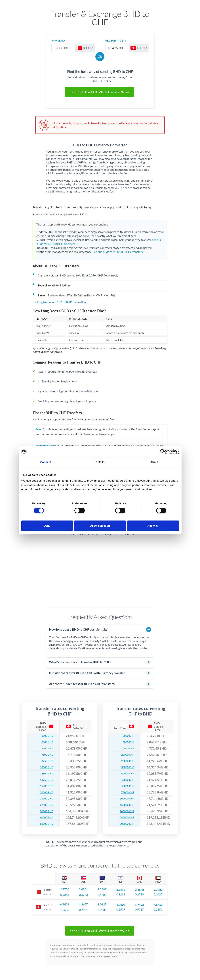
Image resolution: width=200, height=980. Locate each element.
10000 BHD (45, 767)
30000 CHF (126, 767)
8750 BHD (46, 761)
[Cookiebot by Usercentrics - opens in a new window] (163, 452)
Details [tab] (100, 462)
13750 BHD (45, 780)
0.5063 (65, 894)
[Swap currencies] (100, 57)
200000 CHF (125, 811)
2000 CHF (127, 736)
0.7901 (83, 907)
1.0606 (65, 907)
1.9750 (65, 889)
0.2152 (158, 907)
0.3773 (83, 894)
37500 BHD (45, 805)
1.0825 (102, 902)
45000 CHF (126, 780)
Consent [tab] (46, 462)
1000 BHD (46, 736)
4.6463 (158, 902)
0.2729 (139, 894)
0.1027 (158, 894)
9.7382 (158, 889)
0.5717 (139, 907)
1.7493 (139, 902)
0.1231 (121, 894)
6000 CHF (127, 742)
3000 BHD (46, 742)
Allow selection (100, 526)
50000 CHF (126, 786)
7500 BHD (46, 755)
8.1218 (121, 889)
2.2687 (102, 889)
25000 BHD (45, 799)
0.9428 (65, 902)
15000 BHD (45, 786)
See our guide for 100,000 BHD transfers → (119, 252)
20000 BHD (45, 792)
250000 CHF (125, 818)
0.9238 (102, 907)
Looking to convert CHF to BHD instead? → (60, 302)
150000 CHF (125, 805)
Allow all (153, 526)
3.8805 (121, 902)
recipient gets (116, 41)
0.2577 (121, 907)
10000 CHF (126, 748)
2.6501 (83, 889)
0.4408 (102, 894)
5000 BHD (46, 748)
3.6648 (139, 889)
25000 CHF (126, 761)
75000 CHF (126, 792)
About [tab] (154, 462)
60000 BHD (45, 818)
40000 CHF (126, 774)
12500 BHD (45, 774)
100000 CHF (125, 799)
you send (58, 41)
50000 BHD (45, 811)
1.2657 (83, 902)
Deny (47, 526)
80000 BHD (45, 824)
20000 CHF (126, 755)
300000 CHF (125, 824)
